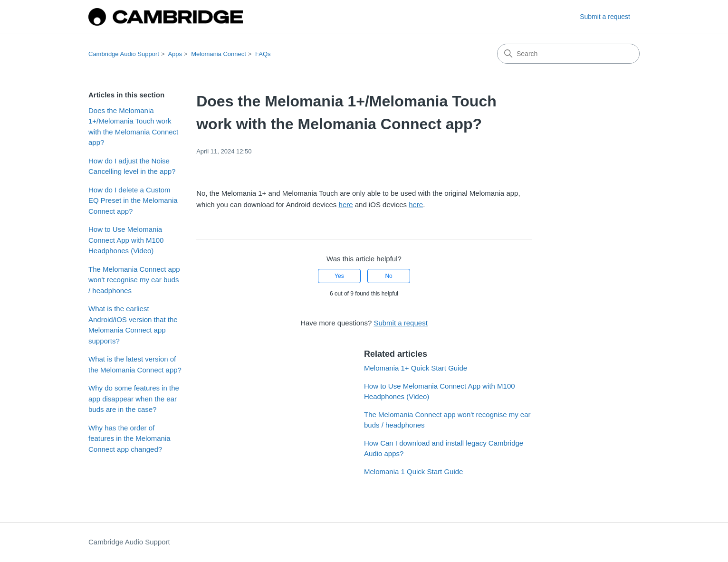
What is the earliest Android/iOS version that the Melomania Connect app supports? (133, 325)
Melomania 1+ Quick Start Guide (416, 368)
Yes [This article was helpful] (339, 276)
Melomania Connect (219, 54)
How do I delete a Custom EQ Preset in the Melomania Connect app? (133, 200)
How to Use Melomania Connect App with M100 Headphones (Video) (126, 240)
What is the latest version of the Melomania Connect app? (135, 364)
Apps (175, 54)
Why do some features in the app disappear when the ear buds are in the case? (134, 399)
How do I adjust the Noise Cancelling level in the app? (132, 166)
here (346, 205)
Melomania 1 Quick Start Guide (413, 472)
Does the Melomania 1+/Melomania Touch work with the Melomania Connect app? (133, 127)
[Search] (568, 54)
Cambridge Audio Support (124, 54)
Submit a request (605, 17)
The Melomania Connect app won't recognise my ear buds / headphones (134, 280)
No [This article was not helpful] (388, 276)
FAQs (263, 54)
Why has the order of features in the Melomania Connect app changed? (129, 438)
